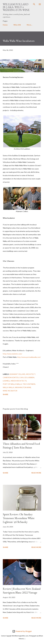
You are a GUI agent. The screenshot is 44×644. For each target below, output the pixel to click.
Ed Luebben (29, 377)
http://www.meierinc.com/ (12, 354)
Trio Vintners (29, 384)
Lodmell (6, 381)
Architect (31, 374)
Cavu (22, 377)
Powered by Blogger (22, 631)
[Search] (34, 4)
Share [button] (6, 394)
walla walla (9, 387)
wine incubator (10, 391)
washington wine (23, 387)
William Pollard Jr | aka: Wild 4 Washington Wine (16, 7)
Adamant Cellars (17, 374)
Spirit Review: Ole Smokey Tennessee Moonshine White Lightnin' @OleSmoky (19, 518)
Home (5, 25)
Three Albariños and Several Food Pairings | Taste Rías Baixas (21, 446)
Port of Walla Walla (12, 384)
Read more (36, 473)
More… (30, 25)
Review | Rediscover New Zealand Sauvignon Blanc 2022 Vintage (22, 591)
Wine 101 (17, 25)
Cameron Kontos (11, 377)
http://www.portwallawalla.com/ (29, 357)
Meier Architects (19, 381)
